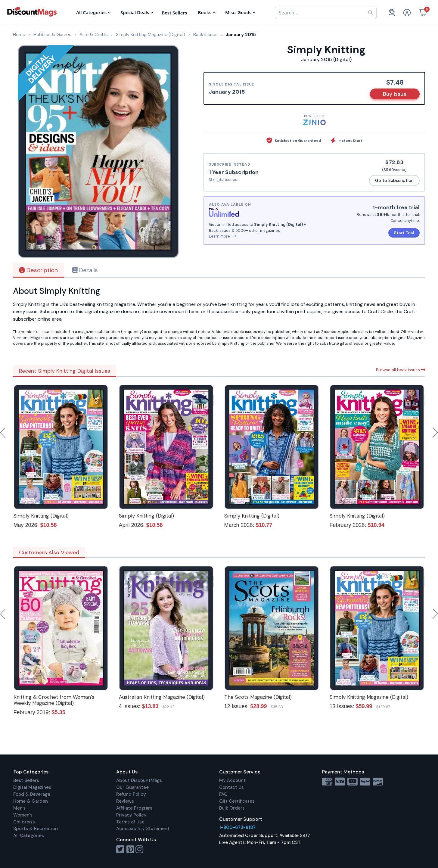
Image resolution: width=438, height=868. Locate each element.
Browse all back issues (401, 370)
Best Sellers (26, 780)
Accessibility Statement (143, 829)
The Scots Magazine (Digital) (258, 697)
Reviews (125, 801)
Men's (19, 808)
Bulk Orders (232, 808)
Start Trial (404, 233)
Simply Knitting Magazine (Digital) (369, 697)
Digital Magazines (32, 787)
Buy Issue (395, 94)
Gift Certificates (237, 801)
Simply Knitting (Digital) (41, 516)
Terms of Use (130, 822)
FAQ (223, 794)
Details (85, 270)
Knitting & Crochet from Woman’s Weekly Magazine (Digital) (54, 700)
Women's (23, 815)
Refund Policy (131, 794)
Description (38, 270)
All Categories (29, 835)
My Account (232, 780)
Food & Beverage (32, 794)
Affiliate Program (134, 808)
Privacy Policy (131, 815)
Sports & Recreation (36, 829)
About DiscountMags (139, 780)
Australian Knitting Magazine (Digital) (162, 697)
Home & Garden (31, 801)
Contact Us (231, 787)
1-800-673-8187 (237, 827)
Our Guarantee (132, 787)
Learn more (223, 236)
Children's (24, 822)
